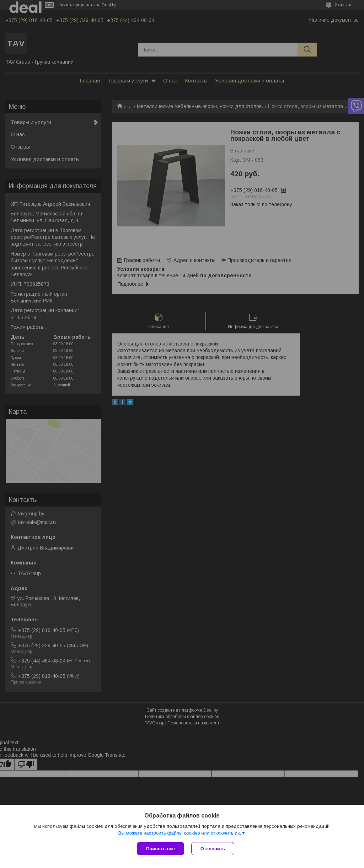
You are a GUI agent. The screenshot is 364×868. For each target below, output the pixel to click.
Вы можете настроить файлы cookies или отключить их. (180, 833)
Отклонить (213, 849)
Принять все (160, 849)
